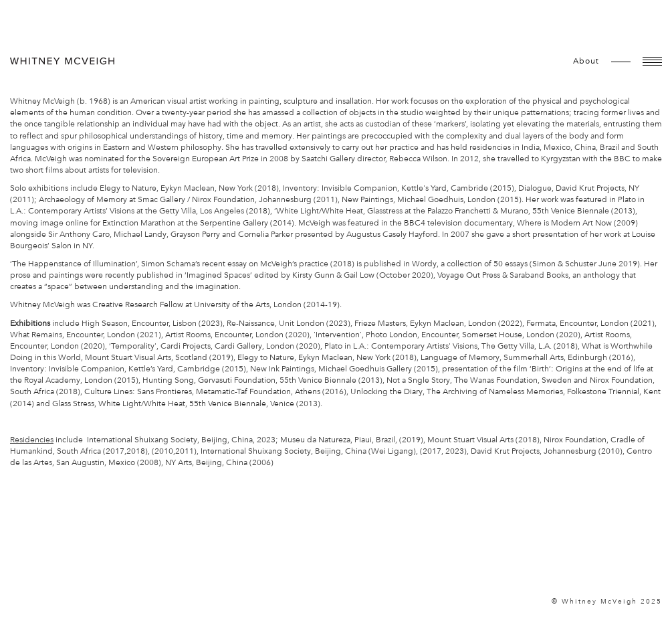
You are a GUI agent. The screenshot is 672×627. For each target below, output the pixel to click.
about (586, 61)
